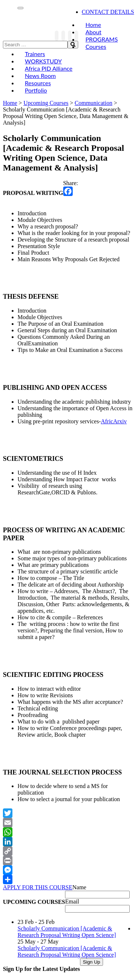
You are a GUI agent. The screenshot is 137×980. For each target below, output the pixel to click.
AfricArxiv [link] (114, 421)
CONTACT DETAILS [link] (108, 12)
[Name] (97, 895)
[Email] (97, 909)
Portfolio (36, 90)
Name (79, 887)
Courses (96, 46)
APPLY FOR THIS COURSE (38, 887)
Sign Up (92, 962)
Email (72, 901)
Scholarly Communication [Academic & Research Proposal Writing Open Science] (67, 932)
